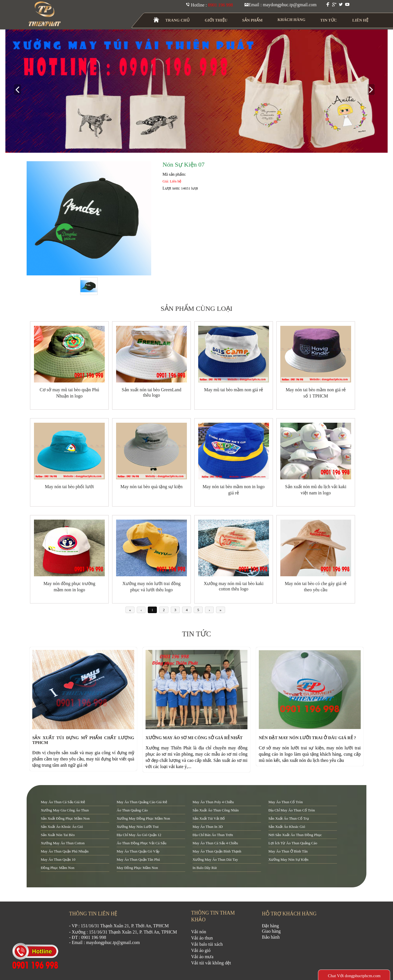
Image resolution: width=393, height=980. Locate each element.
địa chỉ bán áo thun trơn (213, 835)
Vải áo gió (201, 950)
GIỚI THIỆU (216, 20)
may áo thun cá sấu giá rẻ (63, 802)
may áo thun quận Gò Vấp (138, 851)
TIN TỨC (329, 20)
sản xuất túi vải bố (209, 818)
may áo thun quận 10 (58, 859)
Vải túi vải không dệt (211, 963)
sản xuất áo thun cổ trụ (289, 818)
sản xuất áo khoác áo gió (62, 827)
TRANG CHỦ (178, 20)
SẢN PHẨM (252, 20)
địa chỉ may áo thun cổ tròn (292, 810)
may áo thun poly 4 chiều (213, 802)
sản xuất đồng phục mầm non (65, 818)
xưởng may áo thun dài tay (215, 859)
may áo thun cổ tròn (286, 802)
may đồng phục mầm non (137, 868)
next (373, 90)
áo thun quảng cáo (132, 810)
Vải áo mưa (202, 957)
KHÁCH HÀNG (291, 20)
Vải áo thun (202, 938)
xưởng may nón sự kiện (288, 859)
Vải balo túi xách (207, 944)
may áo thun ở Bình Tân (288, 851)
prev (20, 90)
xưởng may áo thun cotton (63, 843)
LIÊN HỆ (360, 20)
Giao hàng (271, 931)
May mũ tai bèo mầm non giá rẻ (234, 390)
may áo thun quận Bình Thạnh (217, 851)
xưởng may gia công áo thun (65, 810)
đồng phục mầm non (58, 868)
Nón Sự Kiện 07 (184, 164)
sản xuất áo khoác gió (287, 827)
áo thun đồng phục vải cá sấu (141, 843)
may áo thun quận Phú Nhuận (65, 851)
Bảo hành (271, 937)
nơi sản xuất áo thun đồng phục (295, 835)
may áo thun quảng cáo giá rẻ (142, 802)
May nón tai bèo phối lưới (70, 487)
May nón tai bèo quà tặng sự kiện (151, 487)
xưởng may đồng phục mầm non (143, 818)
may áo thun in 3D (208, 827)
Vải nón (199, 932)
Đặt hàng (270, 926)
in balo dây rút (205, 868)
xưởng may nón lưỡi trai (138, 827)
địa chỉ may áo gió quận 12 (139, 835)
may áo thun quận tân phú (138, 859)
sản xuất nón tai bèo (58, 835)
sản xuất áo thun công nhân (216, 810)
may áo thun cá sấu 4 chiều (215, 843)
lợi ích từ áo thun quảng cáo (293, 843)
